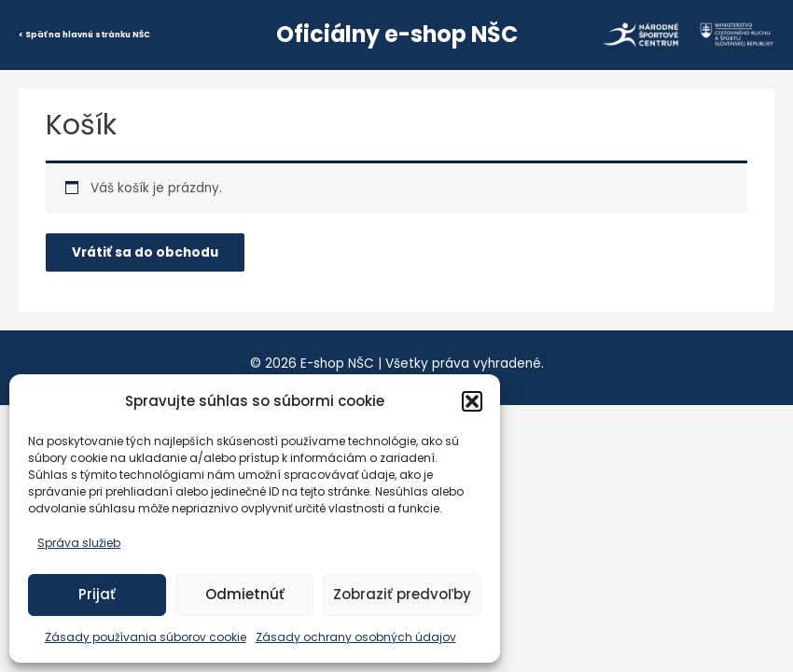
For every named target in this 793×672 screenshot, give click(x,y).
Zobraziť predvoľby (402, 594)
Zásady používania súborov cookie (146, 637)
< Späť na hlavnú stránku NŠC (84, 35)
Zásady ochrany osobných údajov (356, 637)
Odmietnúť (245, 594)
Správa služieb (79, 543)
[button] (472, 401)
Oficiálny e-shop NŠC (397, 34)
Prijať (97, 594)
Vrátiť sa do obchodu (145, 252)
